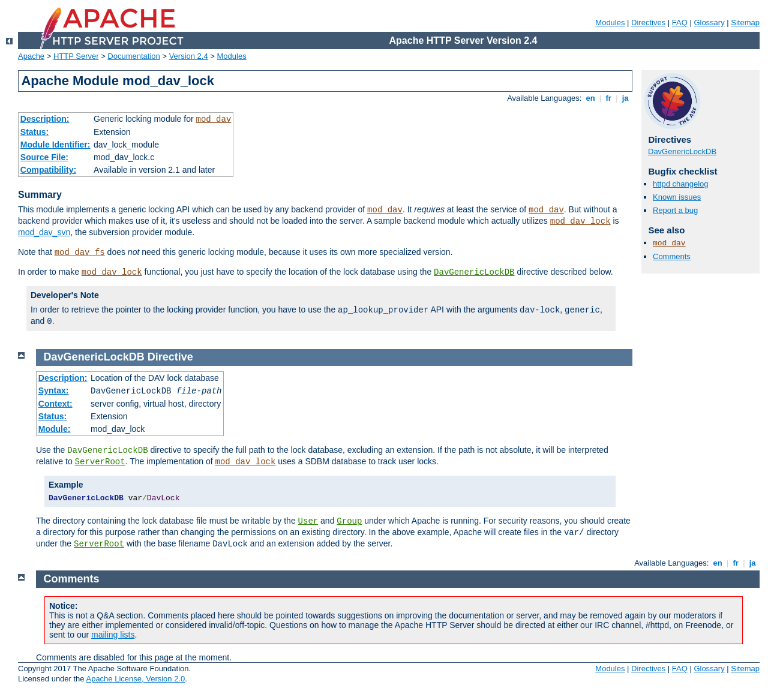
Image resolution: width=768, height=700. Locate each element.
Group (349, 521)
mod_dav (213, 119)
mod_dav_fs (80, 253)
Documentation (133, 56)
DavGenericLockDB (474, 272)
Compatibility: (48, 170)
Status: (34, 132)
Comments (672, 256)
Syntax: (54, 390)
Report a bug (675, 210)
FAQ (680, 22)
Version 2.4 (189, 56)
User (308, 521)
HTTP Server (76, 56)
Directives (648, 22)
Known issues (677, 197)
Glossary (709, 22)
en (590, 98)
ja (625, 98)
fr (609, 98)
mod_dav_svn (44, 232)
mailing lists (113, 635)
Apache (31, 56)
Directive (170, 357)
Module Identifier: (55, 145)
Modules (610, 22)
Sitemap (745, 22)
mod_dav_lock (580, 221)
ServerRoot (100, 462)
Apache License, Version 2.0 (135, 679)
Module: (55, 429)
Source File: (44, 157)
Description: (45, 119)
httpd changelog (681, 184)
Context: (55, 404)
